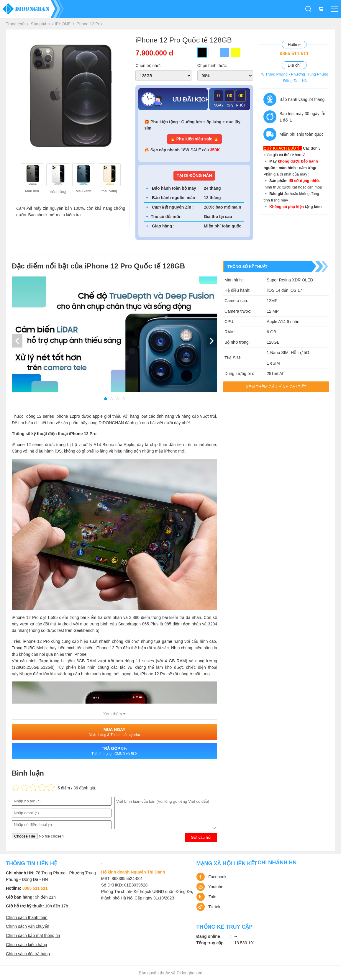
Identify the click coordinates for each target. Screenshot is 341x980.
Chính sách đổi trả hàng (28, 954)
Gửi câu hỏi (201, 837)
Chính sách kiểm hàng (27, 945)
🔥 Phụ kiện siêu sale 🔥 (194, 139)
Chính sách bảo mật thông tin (33, 935)
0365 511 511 (294, 54)
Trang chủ (15, 24)
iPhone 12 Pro (89, 24)
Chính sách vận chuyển (28, 926)
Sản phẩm (40, 24)
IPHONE (63, 24)
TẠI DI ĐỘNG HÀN (194, 176)
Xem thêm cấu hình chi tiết (276, 387)
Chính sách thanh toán (27, 917)
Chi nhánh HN (277, 863)
